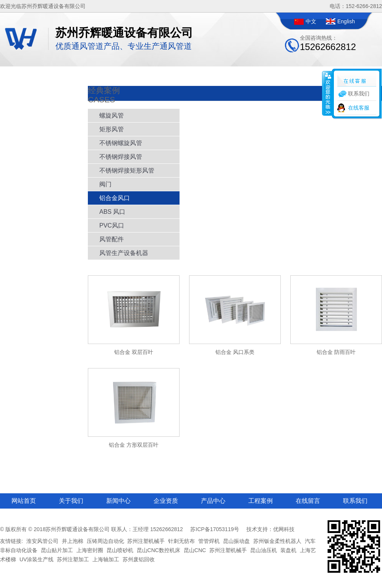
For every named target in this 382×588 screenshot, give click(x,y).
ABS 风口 (112, 212)
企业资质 (166, 501)
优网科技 (284, 529)
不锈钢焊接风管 (121, 157)
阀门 (105, 184)
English (346, 21)
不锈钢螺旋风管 (121, 143)
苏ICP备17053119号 (215, 529)
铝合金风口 (115, 198)
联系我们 (355, 501)
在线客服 (359, 108)
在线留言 (308, 501)
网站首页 (24, 501)
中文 (311, 21)
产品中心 (213, 501)
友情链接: (11, 541)
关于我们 (71, 501)
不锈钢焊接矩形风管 (127, 170)
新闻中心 (118, 501)
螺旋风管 (112, 115)
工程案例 (261, 501)
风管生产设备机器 (124, 253)
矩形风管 (112, 129)
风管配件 (112, 239)
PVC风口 (112, 225)
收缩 (327, 93)
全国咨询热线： (328, 43)
